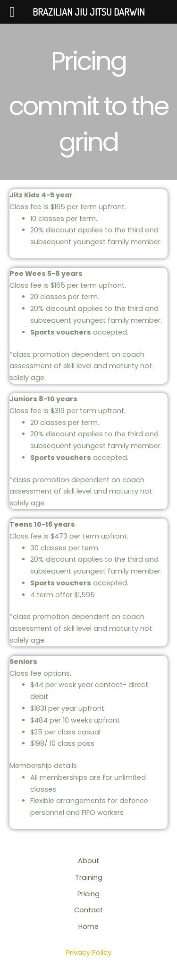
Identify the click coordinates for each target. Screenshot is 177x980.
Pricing (88, 894)
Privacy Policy (89, 953)
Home (88, 927)
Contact (88, 910)
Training (89, 877)
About (88, 861)
